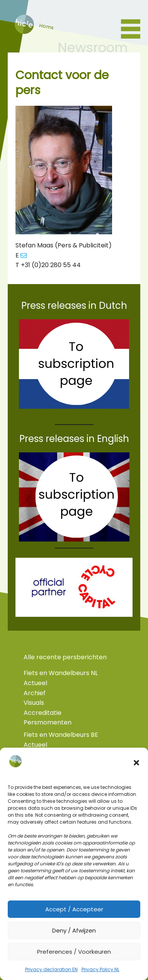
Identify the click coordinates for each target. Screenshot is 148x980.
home (24, 32)
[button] (136, 763)
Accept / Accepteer (74, 909)
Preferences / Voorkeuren (74, 952)
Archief (35, 693)
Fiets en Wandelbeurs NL (61, 673)
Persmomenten (48, 722)
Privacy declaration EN (51, 969)
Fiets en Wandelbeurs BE (61, 735)
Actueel (35, 683)
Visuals (34, 703)
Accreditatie (43, 713)
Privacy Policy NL (100, 969)
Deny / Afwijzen (74, 930)
